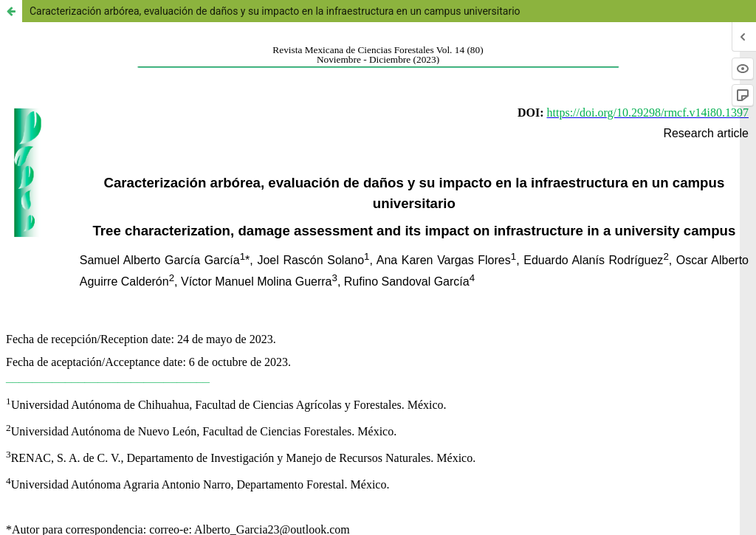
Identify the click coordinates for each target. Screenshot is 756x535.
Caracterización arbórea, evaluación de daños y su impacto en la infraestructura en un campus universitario (275, 11)
